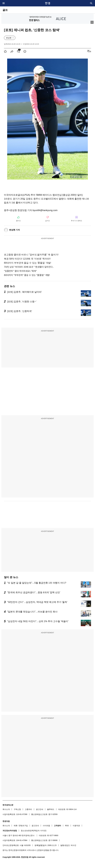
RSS (67, 826)
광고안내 (40, 809)
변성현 (9, 38)
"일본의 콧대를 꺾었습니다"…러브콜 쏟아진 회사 (32, 612)
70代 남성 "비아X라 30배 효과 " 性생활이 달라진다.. (29, 267)
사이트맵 (46, 826)
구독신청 (17, 809)
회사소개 (6, 809)
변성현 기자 (14, 230)
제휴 (15, 826)
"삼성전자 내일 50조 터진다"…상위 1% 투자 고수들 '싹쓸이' (38, 621)
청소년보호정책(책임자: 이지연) (34, 831)
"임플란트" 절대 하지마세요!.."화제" (20, 271)
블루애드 (51, 809)
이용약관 (76, 826)
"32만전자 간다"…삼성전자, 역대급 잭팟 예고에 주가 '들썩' (37, 602)
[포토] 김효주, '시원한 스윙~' (22, 302)
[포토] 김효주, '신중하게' (20, 311)
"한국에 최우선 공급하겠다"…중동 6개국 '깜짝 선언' (34, 592)
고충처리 (28, 809)
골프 (5, 10)
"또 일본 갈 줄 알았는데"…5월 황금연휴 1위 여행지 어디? (37, 583)
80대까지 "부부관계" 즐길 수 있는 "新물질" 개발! (27, 275)
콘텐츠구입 (23, 826)
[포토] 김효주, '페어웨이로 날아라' (25, 292)
